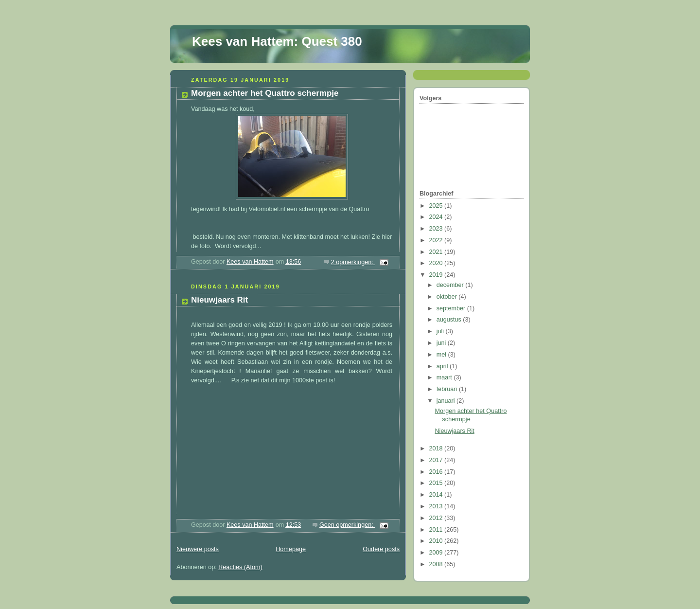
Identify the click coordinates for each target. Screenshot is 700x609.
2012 (437, 518)
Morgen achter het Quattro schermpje (265, 93)
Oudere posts (381, 549)
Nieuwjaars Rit (219, 300)
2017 (437, 460)
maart (445, 377)
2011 (437, 530)
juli (441, 331)
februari (448, 389)
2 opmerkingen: (353, 262)
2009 (437, 553)
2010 (437, 541)
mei (442, 355)
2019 (437, 275)
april (443, 366)
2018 (437, 448)
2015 (437, 483)
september (452, 308)
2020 (437, 263)
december (451, 285)
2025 (437, 206)
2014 (437, 495)
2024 (437, 217)
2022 (437, 240)
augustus (450, 320)
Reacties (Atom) (240, 567)
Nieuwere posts (198, 549)
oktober (448, 297)
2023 (437, 229)
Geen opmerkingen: (347, 525)
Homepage (291, 549)
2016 (437, 472)
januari (446, 401)
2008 (437, 564)
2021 (437, 252)
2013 (437, 506)
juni (442, 343)
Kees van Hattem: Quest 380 (277, 41)
